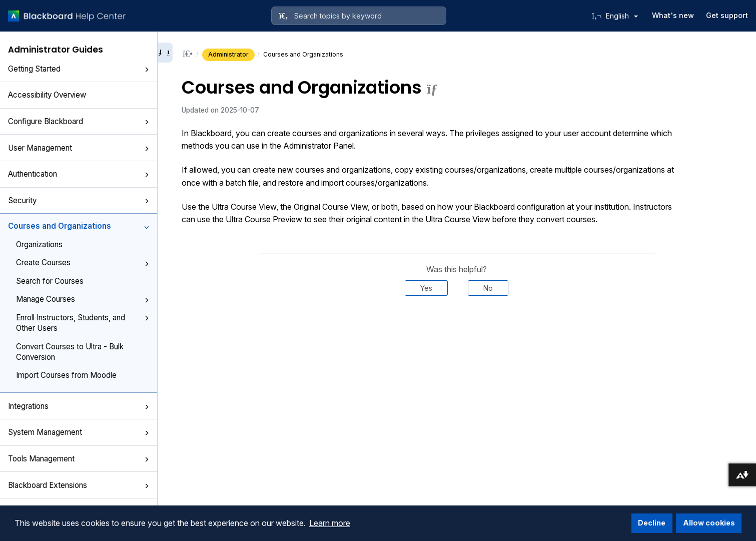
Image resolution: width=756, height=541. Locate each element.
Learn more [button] (330, 523)
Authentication (79, 174)
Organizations (39, 244)
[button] (147, 70)
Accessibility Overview (47, 95)
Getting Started (79, 69)
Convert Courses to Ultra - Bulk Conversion (70, 352)
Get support (727, 15)
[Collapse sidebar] (165, 53)
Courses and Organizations (79, 226)
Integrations (79, 406)
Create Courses (83, 262)
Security (79, 200)
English (622, 16)
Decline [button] (652, 523)
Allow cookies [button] (709, 523)
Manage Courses (83, 299)
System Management (79, 432)
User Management (79, 148)
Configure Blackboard (79, 121)
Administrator (228, 54)
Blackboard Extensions (79, 485)
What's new (673, 15)
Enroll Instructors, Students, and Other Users (83, 323)
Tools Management (79, 459)
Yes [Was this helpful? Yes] (426, 288)
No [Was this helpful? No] (488, 288)
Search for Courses (50, 281)
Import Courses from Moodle (66, 375)
